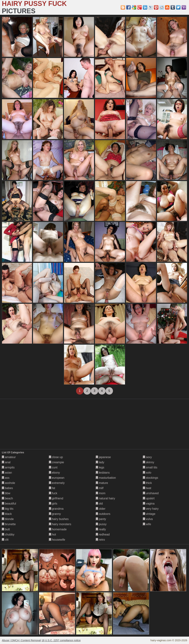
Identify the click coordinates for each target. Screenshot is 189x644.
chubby (8, 534)
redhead (103, 534)
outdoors (103, 514)
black (7, 514)
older (101, 509)
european (57, 478)
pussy (101, 524)
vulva (148, 519)
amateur (9, 457)
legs (100, 467)
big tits (8, 509)
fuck (53, 493)
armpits (8, 467)
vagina (149, 504)
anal (6, 462)
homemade (58, 529)
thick (147, 483)
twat (147, 488)
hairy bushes (59, 519)
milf (100, 488)
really (101, 529)
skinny (149, 462)
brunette (9, 524)
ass (6, 478)
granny (55, 514)
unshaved (151, 493)
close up (56, 457)
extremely (57, 483)
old (99, 504)
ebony (54, 473)
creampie (56, 462)
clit (5, 540)
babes (7, 488)
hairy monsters (60, 524)
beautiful (9, 504)
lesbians (103, 473)
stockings (151, 478)
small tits (150, 467)
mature (102, 483)
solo (147, 473)
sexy (147, 457)
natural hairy (105, 498)
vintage (149, 514)
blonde (8, 519)
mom (101, 493)
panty (101, 519)
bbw (6, 493)
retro (100, 540)
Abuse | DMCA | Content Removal (21, 640)
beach (7, 498)
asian (7, 473)
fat (52, 488)
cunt (53, 467)
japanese (103, 457)
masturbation (106, 478)
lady (100, 462)
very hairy (151, 509)
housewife (57, 540)
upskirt (149, 498)
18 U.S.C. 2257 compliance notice (61, 640)
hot (53, 534)
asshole (8, 483)
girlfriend (56, 498)
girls (53, 504)
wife (147, 524)
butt (6, 529)
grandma (56, 509)
